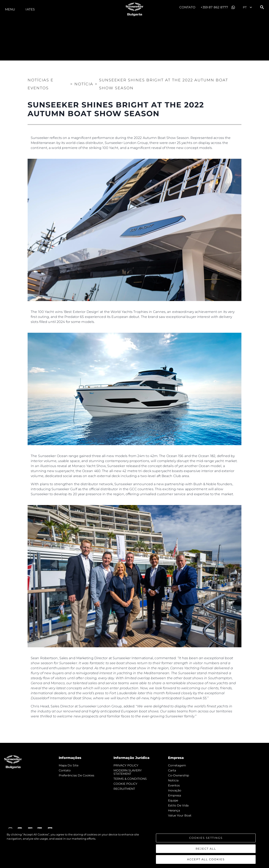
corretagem (177, 765)
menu (10, 9)
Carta (172, 770)
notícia (173, 780)
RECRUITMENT (124, 789)
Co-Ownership (178, 775)
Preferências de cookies (76, 775)
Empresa (175, 795)
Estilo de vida (178, 805)
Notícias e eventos (41, 84)
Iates (30, 9)
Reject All (206, 849)
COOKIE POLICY (125, 784)
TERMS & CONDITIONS (130, 779)
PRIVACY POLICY (126, 765)
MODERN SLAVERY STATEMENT (128, 772)
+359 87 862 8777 (214, 7)
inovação (175, 790)
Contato (187, 7)
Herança (174, 810)
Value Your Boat (180, 815)
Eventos (174, 785)
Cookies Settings (206, 838)
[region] (134, 848)
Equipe (173, 800)
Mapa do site (69, 765)
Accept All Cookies (206, 859)
